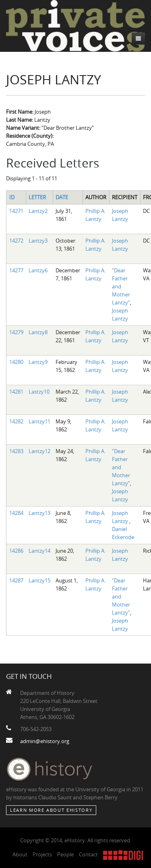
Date (62, 197)
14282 (16, 421)
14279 (16, 332)
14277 (16, 270)
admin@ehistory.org (45, 741)
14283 (16, 451)
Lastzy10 (39, 392)
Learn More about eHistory (51, 810)
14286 (16, 551)
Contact (88, 854)
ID (12, 197)
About (20, 854)
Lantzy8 (38, 332)
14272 (16, 241)
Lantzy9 (38, 362)
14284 (16, 513)
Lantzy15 (39, 580)
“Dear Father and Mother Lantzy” (121, 286)
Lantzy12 (39, 451)
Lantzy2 (38, 211)
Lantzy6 (38, 270)
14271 (16, 211)
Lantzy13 (39, 513)
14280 (16, 362)
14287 (16, 580)
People (65, 854)
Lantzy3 (38, 241)
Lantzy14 (39, 551)
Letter (37, 197)
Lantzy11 (39, 421)
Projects (42, 854)
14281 (16, 392)
